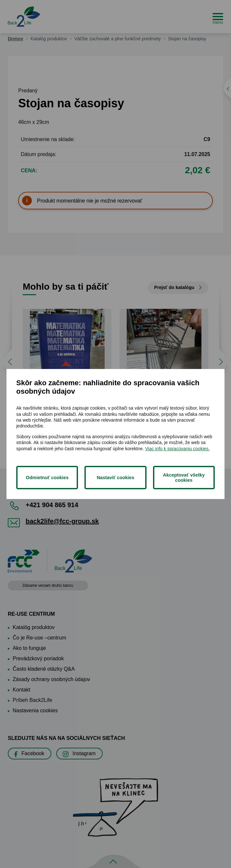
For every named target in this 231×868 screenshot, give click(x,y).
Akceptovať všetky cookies (184, 478)
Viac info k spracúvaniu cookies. (178, 449)
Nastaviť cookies (116, 478)
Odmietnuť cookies (47, 478)
